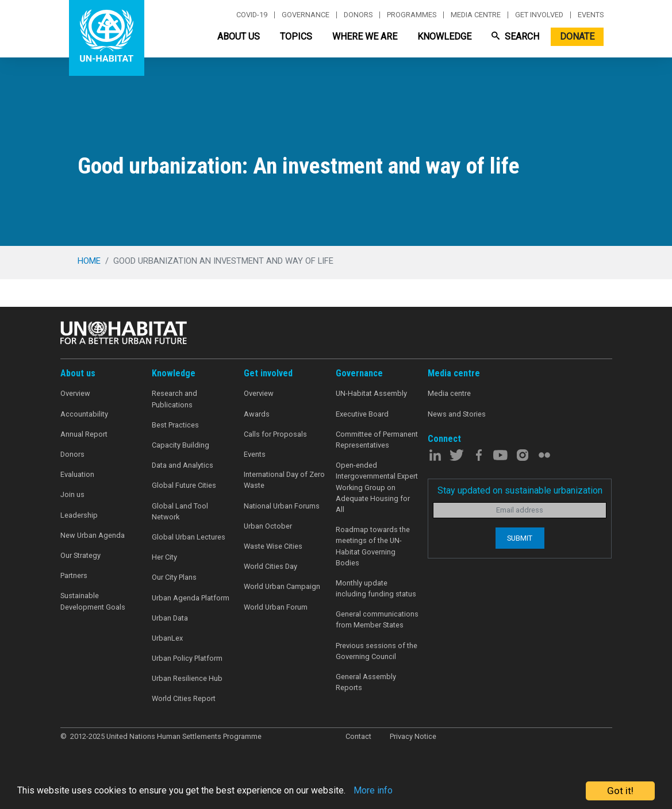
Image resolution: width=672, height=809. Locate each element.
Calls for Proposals (275, 434)
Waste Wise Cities (273, 546)
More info (392, 791)
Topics (296, 36)
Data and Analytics (183, 465)
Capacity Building (181, 445)
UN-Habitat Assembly (371, 393)
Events (591, 15)
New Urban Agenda (93, 535)
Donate (577, 36)
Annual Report (84, 434)
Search (515, 36)
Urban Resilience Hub (187, 678)
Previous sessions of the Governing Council (377, 651)
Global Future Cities (184, 485)
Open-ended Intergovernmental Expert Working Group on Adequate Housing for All (377, 487)
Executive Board (362, 414)
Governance (306, 15)
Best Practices (175, 425)
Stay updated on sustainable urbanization (520, 490)
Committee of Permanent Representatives (377, 440)
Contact (358, 736)
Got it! (620, 791)
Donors (358, 15)
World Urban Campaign (282, 586)
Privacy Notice (413, 736)
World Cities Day (270, 566)
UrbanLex (167, 638)
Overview (75, 393)
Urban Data (170, 618)
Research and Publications (174, 399)
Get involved (539, 15)
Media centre (476, 15)
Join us (72, 494)
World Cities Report (184, 698)
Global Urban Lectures (189, 537)
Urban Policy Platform (187, 658)
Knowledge (444, 36)
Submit (520, 538)
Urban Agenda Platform (191, 598)
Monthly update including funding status (376, 588)
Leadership (79, 515)
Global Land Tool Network (180, 511)
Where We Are (365, 36)
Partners (74, 575)
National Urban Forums (282, 506)
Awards (257, 414)
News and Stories (457, 414)
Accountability (84, 414)
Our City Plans (174, 577)
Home (89, 261)
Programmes (412, 15)
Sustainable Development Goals (93, 601)
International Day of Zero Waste (284, 480)
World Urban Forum (276, 607)
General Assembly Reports (366, 682)
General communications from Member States (377, 619)
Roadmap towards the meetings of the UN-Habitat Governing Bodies (373, 546)
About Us (239, 36)
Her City (164, 557)
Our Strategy (80, 555)
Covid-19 (252, 15)
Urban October (268, 526)
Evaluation (77, 474)
